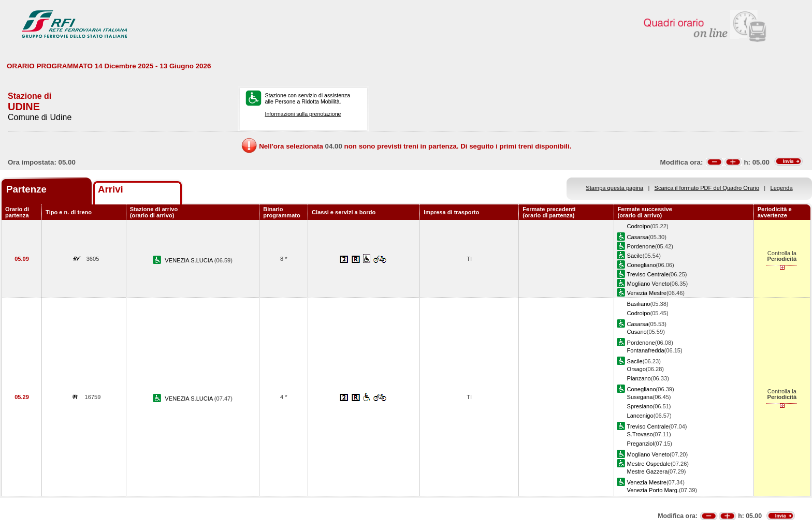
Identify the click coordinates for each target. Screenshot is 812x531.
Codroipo (639, 226)
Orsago (636, 369)
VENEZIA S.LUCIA (189, 260)
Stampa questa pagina (614, 188)
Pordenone (641, 246)
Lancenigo (640, 416)
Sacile (635, 256)
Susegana (640, 397)
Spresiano (640, 406)
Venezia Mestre (647, 293)
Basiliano (639, 304)
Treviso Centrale (648, 274)
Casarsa (638, 237)
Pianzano (639, 378)
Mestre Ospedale (649, 464)
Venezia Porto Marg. (653, 490)
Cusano (637, 332)
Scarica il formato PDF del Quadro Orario (707, 188)
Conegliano (642, 265)
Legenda (782, 188)
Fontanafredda (646, 350)
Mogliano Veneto (649, 284)
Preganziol (641, 444)
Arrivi (111, 189)
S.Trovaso (640, 434)
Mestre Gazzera (648, 471)
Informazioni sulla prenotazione (303, 114)
